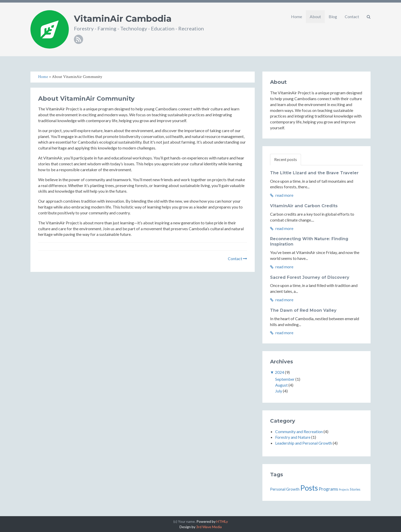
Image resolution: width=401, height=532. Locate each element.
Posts (309, 488)
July (279, 391)
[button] (369, 17)
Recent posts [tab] (286, 159)
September (285, 379)
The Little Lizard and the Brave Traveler (314, 173)
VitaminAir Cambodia (123, 19)
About (315, 16)
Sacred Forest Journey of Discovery (310, 277)
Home (297, 16)
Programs (328, 489)
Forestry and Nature (293, 437)
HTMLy (222, 521)
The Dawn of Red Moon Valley (303, 310)
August (281, 385)
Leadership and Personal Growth (304, 443)
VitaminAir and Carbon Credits (304, 206)
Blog (333, 16)
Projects (344, 489)
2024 (280, 372)
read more (282, 195)
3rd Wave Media (209, 527)
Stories (355, 489)
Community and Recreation (299, 431)
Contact (352, 16)
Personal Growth (285, 489)
